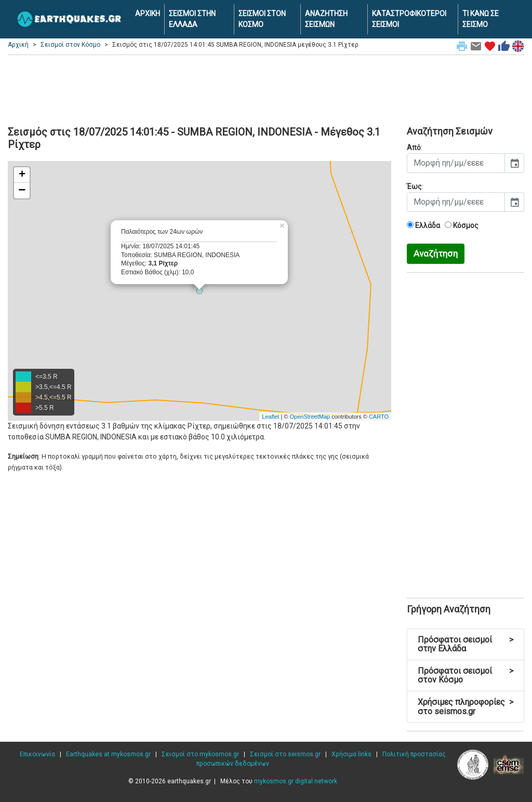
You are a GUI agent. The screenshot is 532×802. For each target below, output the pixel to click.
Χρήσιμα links (351, 754)
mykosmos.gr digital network (296, 781)
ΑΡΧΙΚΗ (148, 14)
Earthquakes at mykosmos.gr (108, 754)
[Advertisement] (266, 89)
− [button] (22, 191)
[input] (456, 163)
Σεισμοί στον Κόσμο (70, 45)
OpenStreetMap (310, 417)
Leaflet (270, 417)
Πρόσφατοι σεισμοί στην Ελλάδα (465, 644)
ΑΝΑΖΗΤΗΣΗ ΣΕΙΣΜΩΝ (326, 19)
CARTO (379, 417)
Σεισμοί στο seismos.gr (285, 754)
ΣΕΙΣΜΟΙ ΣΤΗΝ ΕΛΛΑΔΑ (192, 19)
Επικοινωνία (37, 754)
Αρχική (18, 45)
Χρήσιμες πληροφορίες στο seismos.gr (465, 707)
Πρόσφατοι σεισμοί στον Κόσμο (465, 676)
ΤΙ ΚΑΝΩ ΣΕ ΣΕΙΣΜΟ (481, 19)
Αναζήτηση (436, 253)
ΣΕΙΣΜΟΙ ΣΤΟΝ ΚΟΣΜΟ (262, 19)
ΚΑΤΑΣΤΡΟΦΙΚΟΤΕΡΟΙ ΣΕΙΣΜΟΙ (409, 19)
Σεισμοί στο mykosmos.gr (200, 754)
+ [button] (22, 175)
